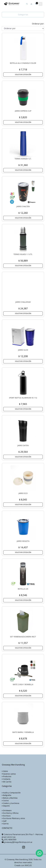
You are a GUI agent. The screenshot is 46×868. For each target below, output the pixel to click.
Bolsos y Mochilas (10, 798)
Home (5, 771)
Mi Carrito (7, 782)
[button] (32, 4)
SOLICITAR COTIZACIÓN (23, 75)
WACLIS (28, 865)
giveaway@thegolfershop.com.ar (18, 842)
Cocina (5, 800)
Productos (7, 776)
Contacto (6, 779)
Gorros (5, 824)
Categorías (23, 14)
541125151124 (9, 837)
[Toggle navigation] (40, 4)
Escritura (6, 816)
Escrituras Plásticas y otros (13, 818)
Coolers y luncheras (11, 803)
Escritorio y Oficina (10, 813)
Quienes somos (9, 774)
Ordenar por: (38, 24)
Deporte (6, 806)
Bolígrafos (7, 795)
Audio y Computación (11, 793)
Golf (4, 821)
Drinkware (7, 810)
